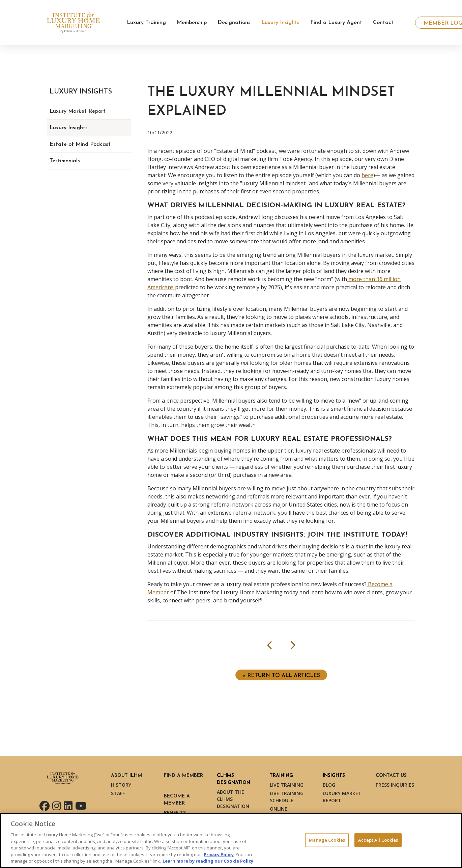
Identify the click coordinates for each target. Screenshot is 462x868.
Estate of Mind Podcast (80, 144)
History (121, 785)
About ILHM (126, 776)
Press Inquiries (395, 785)
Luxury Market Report (78, 111)
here (367, 175)
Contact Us (391, 776)
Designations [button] (234, 23)
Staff (118, 793)
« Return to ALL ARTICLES (281, 676)
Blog (329, 785)
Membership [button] (192, 23)
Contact (383, 23)
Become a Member (177, 800)
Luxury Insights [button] (280, 23)
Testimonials (65, 161)
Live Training (287, 785)
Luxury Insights (69, 128)
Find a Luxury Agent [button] (336, 23)
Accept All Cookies (378, 840)
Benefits (175, 812)
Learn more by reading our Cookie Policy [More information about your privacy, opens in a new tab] (208, 861)
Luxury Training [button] (146, 23)
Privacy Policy (219, 855)
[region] (231, 840)
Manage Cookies (327, 840)
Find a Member (183, 776)
